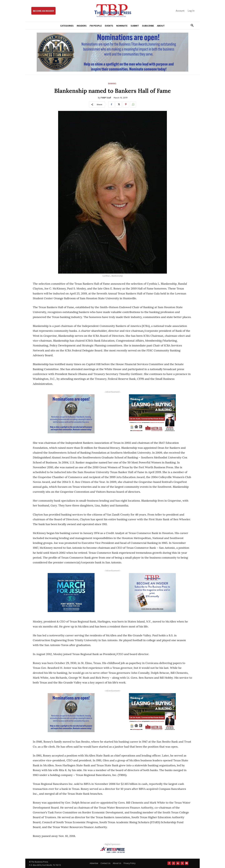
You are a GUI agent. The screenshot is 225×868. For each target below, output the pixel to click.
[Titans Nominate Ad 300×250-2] (71, 414)
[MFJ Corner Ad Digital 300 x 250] (71, 593)
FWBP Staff (106, 98)
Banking (112, 84)
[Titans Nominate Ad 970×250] (112, 52)
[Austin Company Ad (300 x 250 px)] (152, 414)
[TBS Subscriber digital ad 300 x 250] (152, 593)
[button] (191, 26)
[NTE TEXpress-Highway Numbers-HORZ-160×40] (112, 850)
